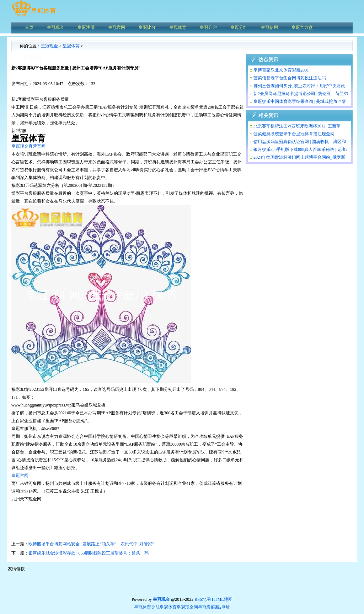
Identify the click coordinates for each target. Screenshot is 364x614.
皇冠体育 (71, 46)
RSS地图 (202, 599)
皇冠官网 (20, 476)
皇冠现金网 (187, 607)
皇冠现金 (49, 46)
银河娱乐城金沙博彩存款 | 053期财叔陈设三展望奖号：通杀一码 (89, 553)
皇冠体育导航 (147, 607)
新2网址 (223, 607)
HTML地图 (222, 599)
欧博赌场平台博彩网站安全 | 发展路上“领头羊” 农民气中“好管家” (91, 544)
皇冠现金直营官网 (28, 146)
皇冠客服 (207, 607)
